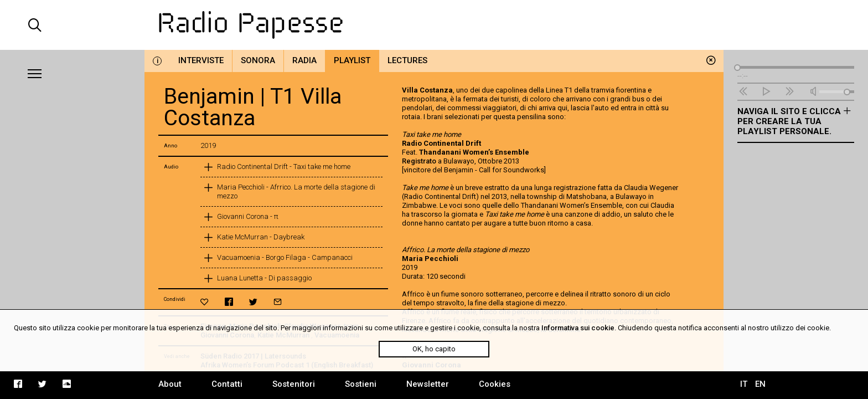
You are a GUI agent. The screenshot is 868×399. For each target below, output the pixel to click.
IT (744, 384)
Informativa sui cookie (578, 328)
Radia (304, 60)
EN (760, 384)
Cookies (495, 384)
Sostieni (361, 384)
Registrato (419, 161)
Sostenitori (294, 384)
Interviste (201, 60)
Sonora (258, 60)
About (170, 384)
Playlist (352, 60)
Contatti (227, 384)
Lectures (407, 60)
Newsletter (428, 384)
